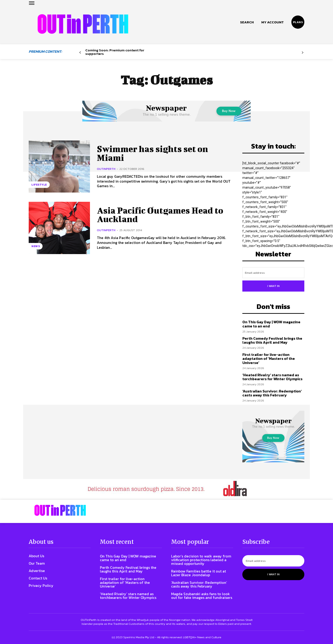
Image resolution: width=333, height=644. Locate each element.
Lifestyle (39, 185)
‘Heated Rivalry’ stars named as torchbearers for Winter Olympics (272, 377)
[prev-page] (80, 53)
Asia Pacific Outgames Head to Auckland (162, 215)
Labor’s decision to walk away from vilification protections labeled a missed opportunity (201, 560)
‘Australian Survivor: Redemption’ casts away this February (272, 393)
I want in (273, 286)
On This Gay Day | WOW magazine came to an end (271, 324)
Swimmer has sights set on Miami (154, 153)
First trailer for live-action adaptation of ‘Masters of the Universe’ (269, 359)
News (36, 246)
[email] (273, 273)
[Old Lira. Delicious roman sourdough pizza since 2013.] (166, 489)
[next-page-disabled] (303, 53)
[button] (247, 22)
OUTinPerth (106, 169)
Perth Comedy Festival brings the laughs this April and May (272, 340)
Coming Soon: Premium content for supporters (115, 52)
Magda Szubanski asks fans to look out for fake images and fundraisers (202, 596)
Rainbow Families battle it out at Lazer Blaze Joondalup (199, 573)
